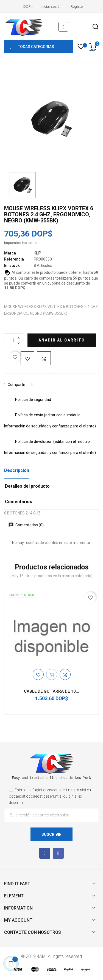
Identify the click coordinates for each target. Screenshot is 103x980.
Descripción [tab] (17, 470)
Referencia (14, 259)
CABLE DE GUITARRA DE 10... (51, 691)
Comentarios (19, 502)
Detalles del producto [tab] (27, 486)
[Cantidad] (14, 340)
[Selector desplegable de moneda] (28, 7)
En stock (12, 266)
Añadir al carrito (62, 340)
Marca (10, 253)
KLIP (37, 253)
